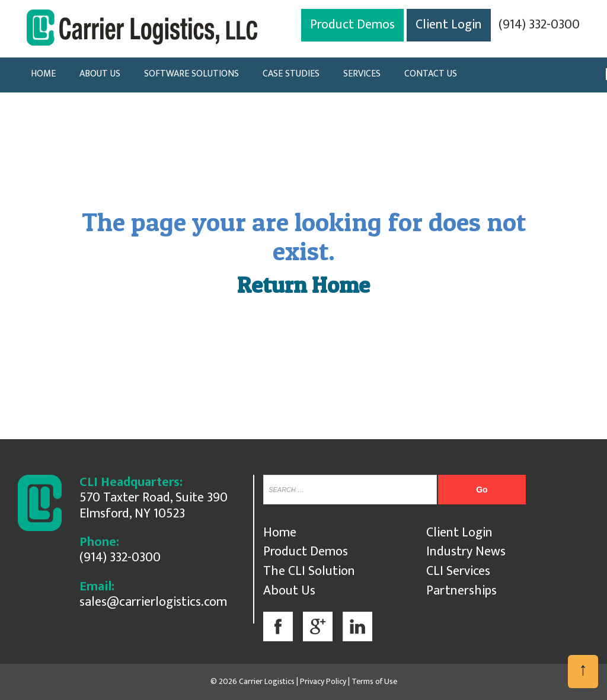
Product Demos (352, 25)
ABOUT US (100, 74)
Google (318, 627)
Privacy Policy (323, 681)
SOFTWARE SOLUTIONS (191, 74)
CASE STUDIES (291, 74)
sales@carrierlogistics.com (153, 602)
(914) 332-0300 (539, 25)
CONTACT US (431, 74)
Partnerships (461, 591)
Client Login (449, 25)
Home (280, 533)
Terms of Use (374, 681)
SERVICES (362, 74)
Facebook (278, 627)
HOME (43, 74)
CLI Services (458, 571)
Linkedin (357, 627)
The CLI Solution (309, 571)
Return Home (303, 285)
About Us (289, 591)
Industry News (466, 552)
